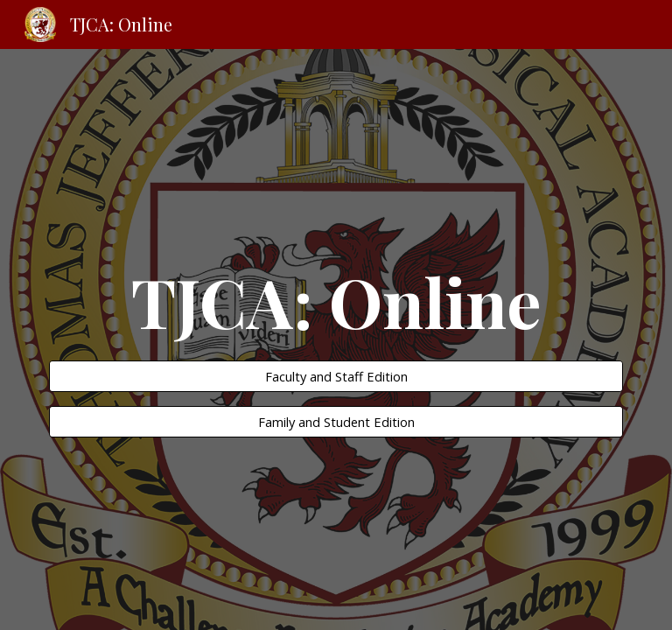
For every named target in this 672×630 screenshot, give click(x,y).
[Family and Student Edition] (336, 422)
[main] (336, 301)
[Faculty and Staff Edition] (336, 376)
